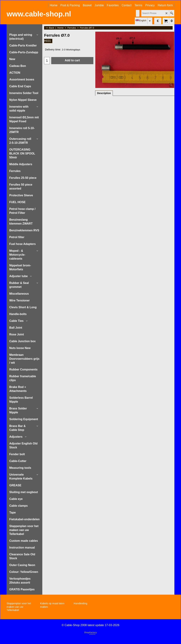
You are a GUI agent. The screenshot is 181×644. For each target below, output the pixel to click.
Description (104, 93)
